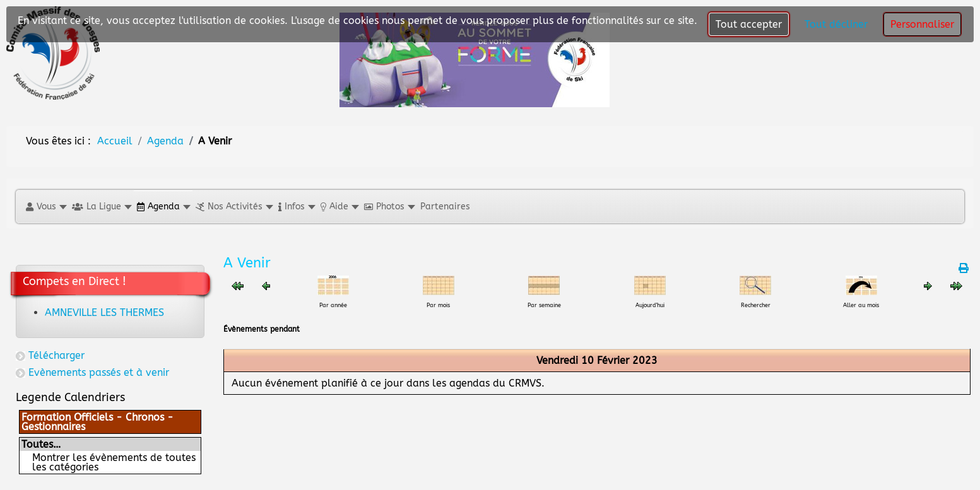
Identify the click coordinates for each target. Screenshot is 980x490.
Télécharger (56, 355)
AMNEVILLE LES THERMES (104, 312)
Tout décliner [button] (836, 24)
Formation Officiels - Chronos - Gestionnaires (97, 422)
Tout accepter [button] (749, 24)
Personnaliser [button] (922, 24)
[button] (46, 207)
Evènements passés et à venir (99, 372)
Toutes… (41, 444)
